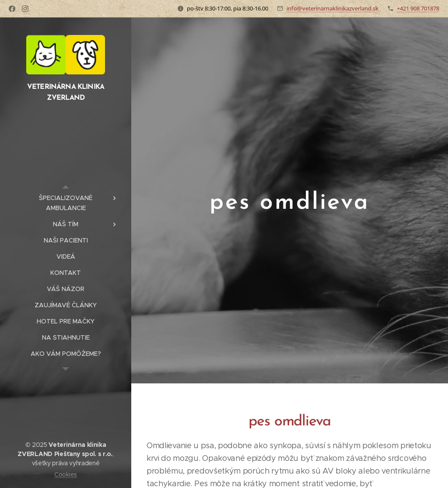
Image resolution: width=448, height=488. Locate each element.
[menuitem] (66, 203)
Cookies (66, 474)
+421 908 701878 (418, 8)
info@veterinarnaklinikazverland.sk (332, 8)
